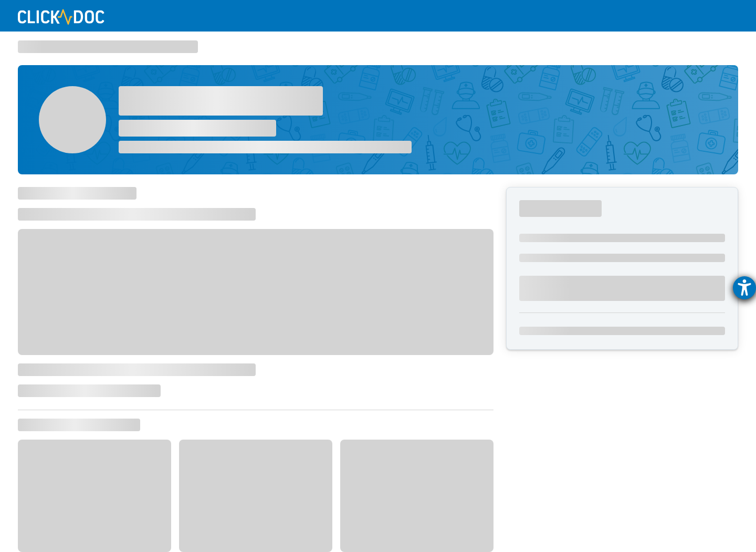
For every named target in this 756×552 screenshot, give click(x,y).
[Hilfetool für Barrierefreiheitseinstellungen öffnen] (744, 288)
